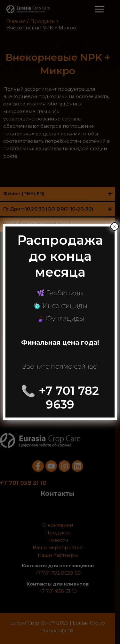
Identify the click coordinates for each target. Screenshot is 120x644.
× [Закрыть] (114, 226)
